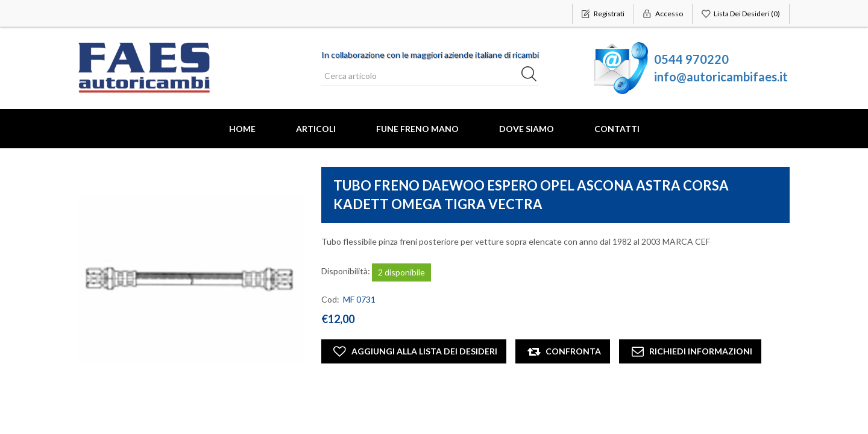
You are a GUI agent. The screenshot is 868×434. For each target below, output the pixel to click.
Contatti (617, 129)
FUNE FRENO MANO (417, 129)
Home (242, 129)
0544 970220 (691, 59)
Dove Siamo (527, 129)
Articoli (316, 129)
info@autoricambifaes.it (721, 77)
